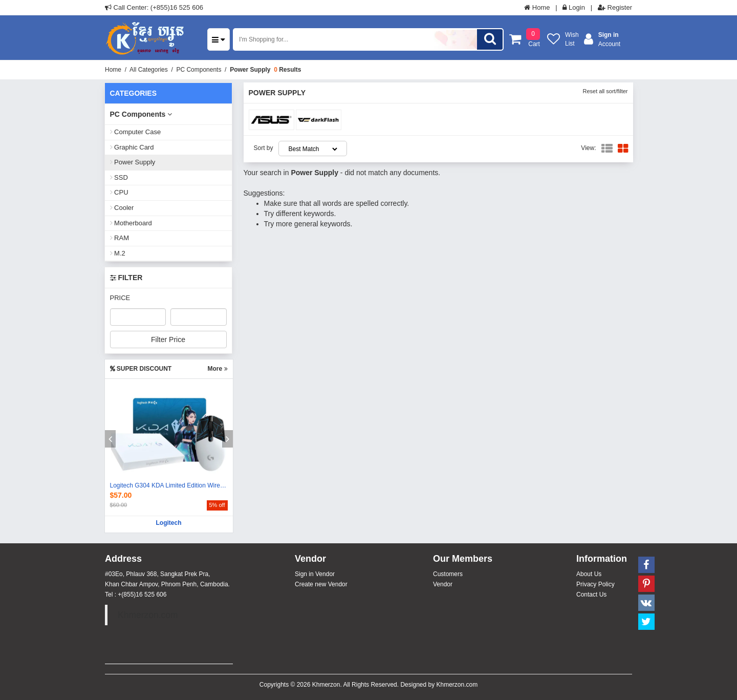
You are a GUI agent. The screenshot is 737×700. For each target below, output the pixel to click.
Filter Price (168, 340)
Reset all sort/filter (605, 91)
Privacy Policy (595, 584)
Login (573, 7)
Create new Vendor (321, 584)
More (217, 369)
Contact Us (591, 595)
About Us (589, 574)
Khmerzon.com (148, 615)
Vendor (443, 584)
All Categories (149, 70)
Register (615, 7)
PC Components (199, 70)
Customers (448, 574)
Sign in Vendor (315, 574)
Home (537, 7)
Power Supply (250, 70)
